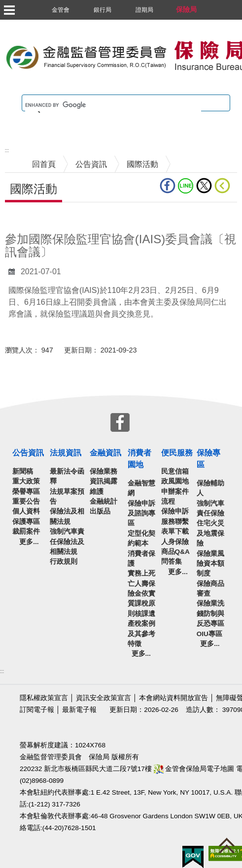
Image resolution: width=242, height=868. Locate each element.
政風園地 (175, 481)
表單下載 (175, 531)
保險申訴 (175, 511)
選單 (9, 10)
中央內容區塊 (29, 217)
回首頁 (44, 164)
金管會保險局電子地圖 (194, 769)
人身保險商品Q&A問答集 (175, 552)
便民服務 (177, 453)
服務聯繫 (175, 522)
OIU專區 (209, 634)
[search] (113, 105)
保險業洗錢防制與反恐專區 (210, 613)
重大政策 (26, 481)
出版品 (100, 511)
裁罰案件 (26, 531)
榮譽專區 (26, 492)
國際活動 (142, 164)
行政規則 (64, 562)
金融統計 (104, 501)
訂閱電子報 (37, 710)
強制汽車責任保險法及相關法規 (67, 542)
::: (7, 150)
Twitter (204, 186)
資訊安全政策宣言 (104, 698)
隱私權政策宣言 (44, 698)
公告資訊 (91, 164)
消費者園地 (139, 459)
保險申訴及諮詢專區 (141, 514)
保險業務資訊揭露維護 (104, 482)
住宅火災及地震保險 (210, 533)
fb (168, 186)
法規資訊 (66, 453)
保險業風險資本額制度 (210, 564)
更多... (29, 542)
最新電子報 (79, 710)
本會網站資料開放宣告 (173, 698)
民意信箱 (175, 471)
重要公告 (26, 501)
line (186, 186)
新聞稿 (23, 471)
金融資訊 (105, 453)
